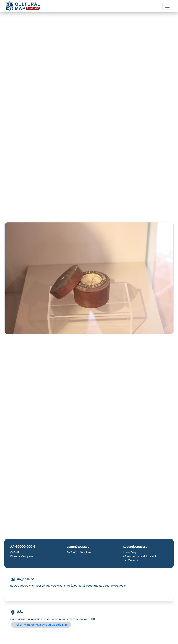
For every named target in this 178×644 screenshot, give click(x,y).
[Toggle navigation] (167, 6)
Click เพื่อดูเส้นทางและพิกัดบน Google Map (42, 625)
